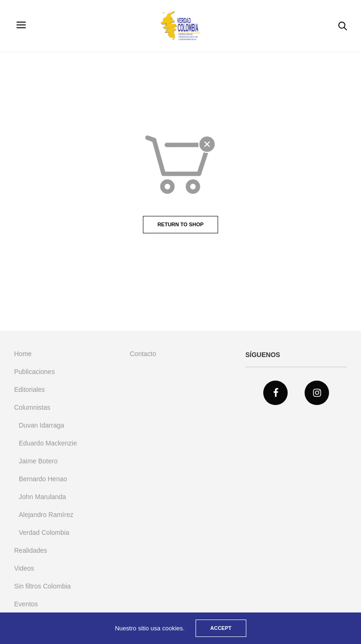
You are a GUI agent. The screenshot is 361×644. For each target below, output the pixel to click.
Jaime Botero (38, 461)
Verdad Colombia (44, 533)
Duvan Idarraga (42, 425)
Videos (24, 568)
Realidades (31, 550)
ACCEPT (221, 628)
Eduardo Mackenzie (48, 443)
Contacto (143, 354)
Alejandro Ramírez (46, 515)
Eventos (26, 604)
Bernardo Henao (43, 479)
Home (23, 354)
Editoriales (29, 390)
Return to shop (180, 224)
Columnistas (32, 407)
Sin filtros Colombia (43, 586)
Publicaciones (34, 372)
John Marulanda (42, 497)
